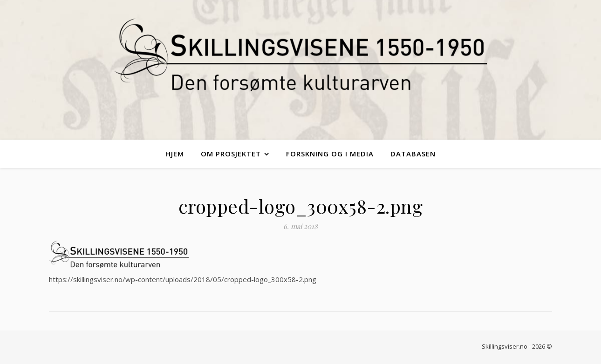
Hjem (175, 154)
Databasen (413, 154)
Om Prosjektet (231, 154)
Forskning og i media (330, 154)
